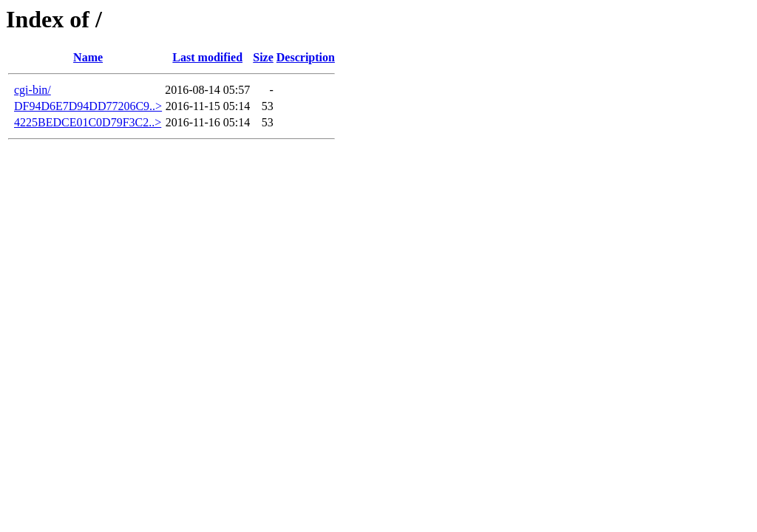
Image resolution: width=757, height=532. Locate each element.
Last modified (207, 57)
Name (88, 57)
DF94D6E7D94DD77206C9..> (88, 106)
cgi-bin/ (33, 90)
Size (263, 57)
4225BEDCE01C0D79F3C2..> (88, 122)
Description (306, 57)
